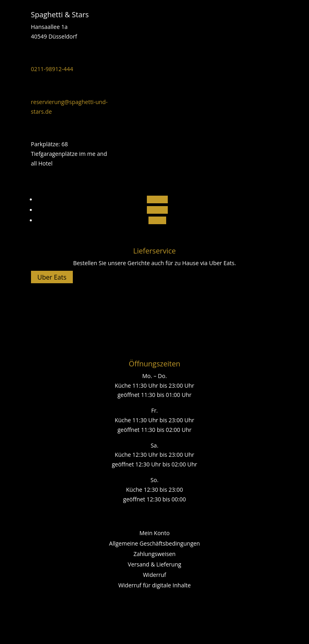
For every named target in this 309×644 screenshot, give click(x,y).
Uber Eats (52, 277)
